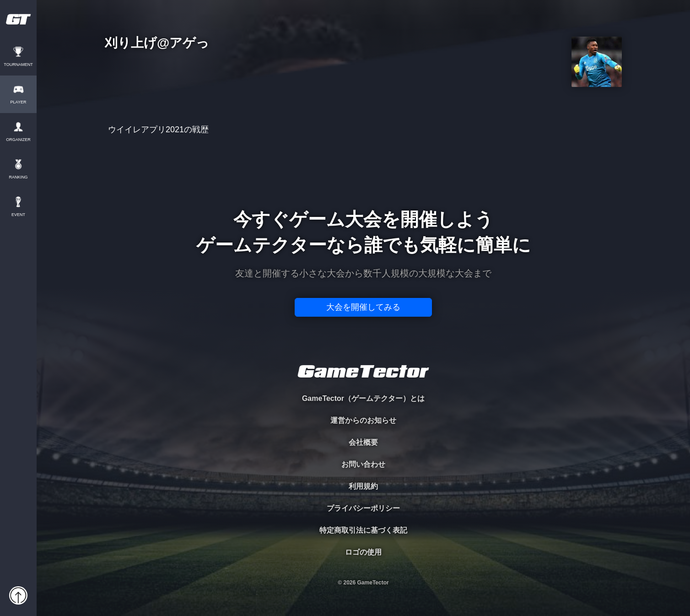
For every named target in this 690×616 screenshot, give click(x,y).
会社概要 (363, 442)
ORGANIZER (18, 140)
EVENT (18, 215)
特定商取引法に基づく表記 (363, 530)
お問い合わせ (363, 464)
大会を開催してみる (363, 307)
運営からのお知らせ (363, 420)
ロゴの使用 (363, 552)
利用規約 (363, 486)
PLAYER (19, 102)
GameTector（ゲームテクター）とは (363, 398)
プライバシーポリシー (363, 508)
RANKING (18, 177)
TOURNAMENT (18, 65)
